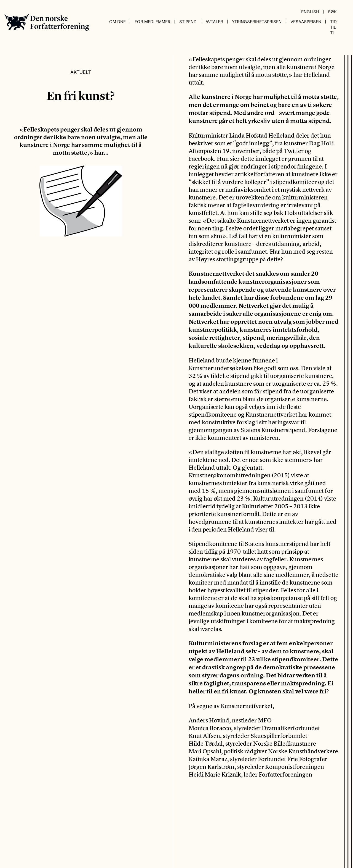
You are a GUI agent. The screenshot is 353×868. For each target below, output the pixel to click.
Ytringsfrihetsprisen (257, 22)
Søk (332, 12)
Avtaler (214, 22)
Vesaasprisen (306, 22)
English (310, 12)
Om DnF (117, 22)
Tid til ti (333, 27)
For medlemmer (153, 22)
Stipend (188, 22)
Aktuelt (81, 72)
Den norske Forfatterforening (47, 22)
